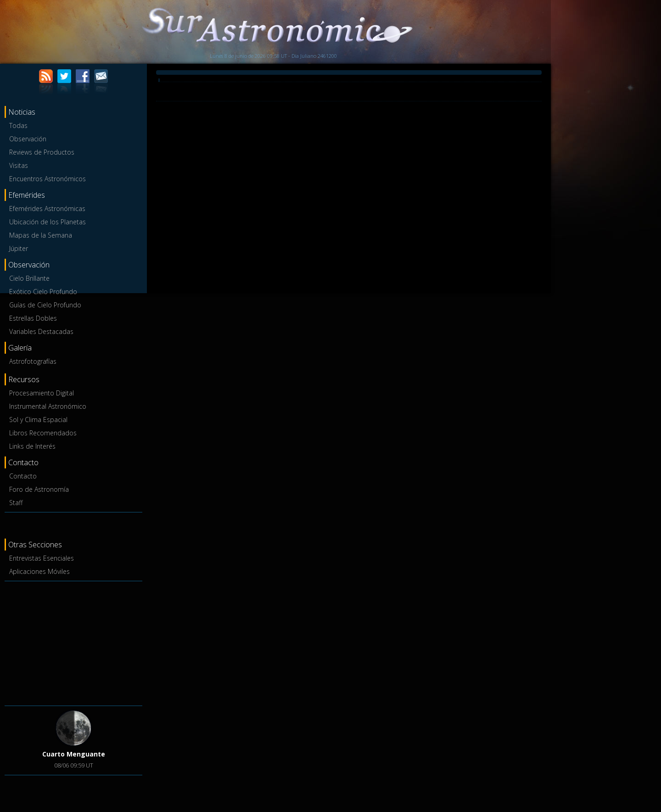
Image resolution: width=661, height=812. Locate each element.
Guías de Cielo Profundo (45, 305)
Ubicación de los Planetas (48, 222)
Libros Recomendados (43, 433)
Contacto (23, 476)
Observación (28, 139)
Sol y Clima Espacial (38, 420)
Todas (18, 125)
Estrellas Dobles (33, 318)
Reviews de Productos (42, 152)
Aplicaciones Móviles (39, 571)
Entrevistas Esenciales (42, 558)
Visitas (19, 165)
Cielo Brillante (29, 278)
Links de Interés (32, 446)
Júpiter (19, 248)
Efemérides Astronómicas (47, 209)
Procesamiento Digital (42, 393)
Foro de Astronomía (39, 489)
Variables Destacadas (41, 331)
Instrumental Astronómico (48, 406)
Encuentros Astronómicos (48, 179)
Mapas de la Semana (41, 235)
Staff (16, 503)
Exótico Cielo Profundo (43, 292)
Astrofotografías (33, 361)
